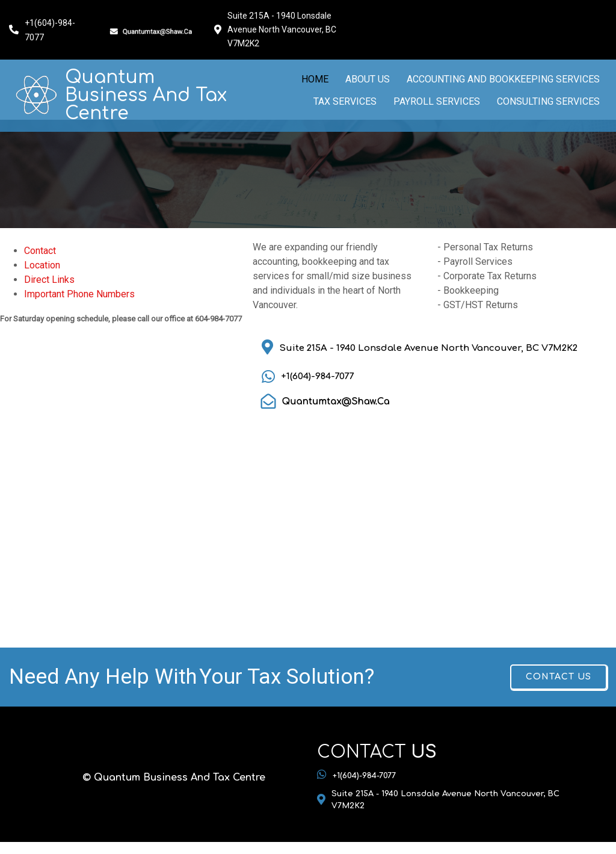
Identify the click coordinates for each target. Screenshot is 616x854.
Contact (40, 251)
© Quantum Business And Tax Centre (174, 778)
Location (42, 265)
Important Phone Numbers (79, 294)
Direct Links (49, 280)
